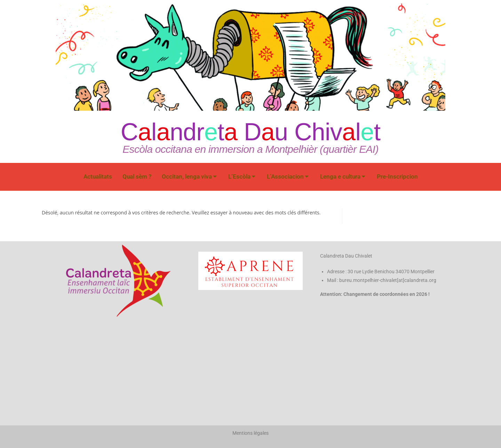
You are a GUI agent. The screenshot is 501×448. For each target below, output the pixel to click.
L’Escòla (242, 176)
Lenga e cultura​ (343, 176)
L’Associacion (288, 176)
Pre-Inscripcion (397, 176)
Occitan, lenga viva (189, 176)
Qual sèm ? (137, 176)
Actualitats (98, 176)
